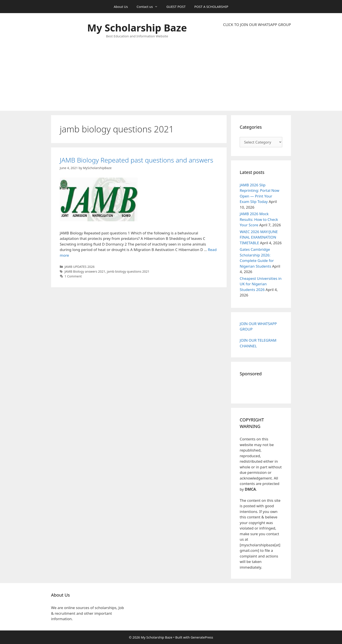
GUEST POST (176, 7)
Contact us (149, 7)
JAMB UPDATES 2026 (80, 267)
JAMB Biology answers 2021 (85, 271)
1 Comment (73, 276)
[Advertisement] (257, 69)
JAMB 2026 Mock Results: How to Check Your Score (259, 219)
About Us (121, 7)
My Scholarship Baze (137, 28)
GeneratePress (202, 637)
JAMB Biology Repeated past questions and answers (137, 160)
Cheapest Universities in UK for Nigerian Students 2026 (261, 284)
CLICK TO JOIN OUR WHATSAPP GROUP (257, 25)
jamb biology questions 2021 (128, 271)
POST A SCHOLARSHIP (211, 7)
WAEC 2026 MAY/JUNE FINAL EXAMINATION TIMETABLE (259, 237)
